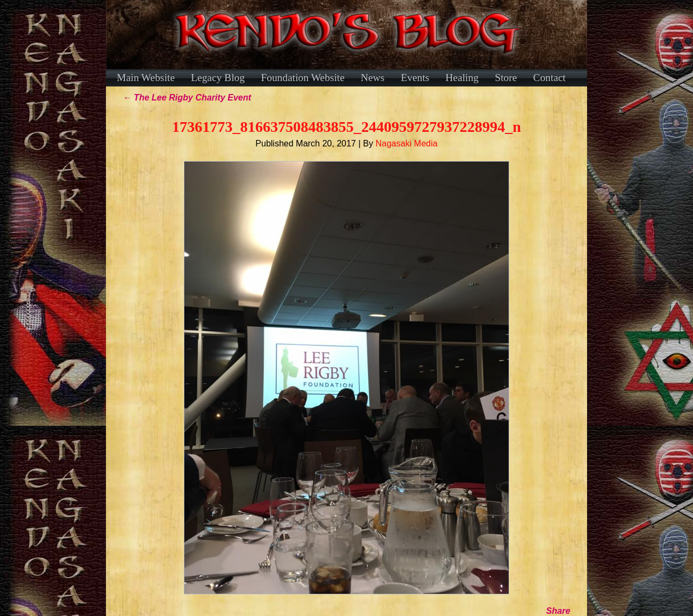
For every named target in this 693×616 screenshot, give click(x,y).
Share (558, 611)
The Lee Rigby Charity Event (187, 98)
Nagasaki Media (407, 143)
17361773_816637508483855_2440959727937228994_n (346, 127)
